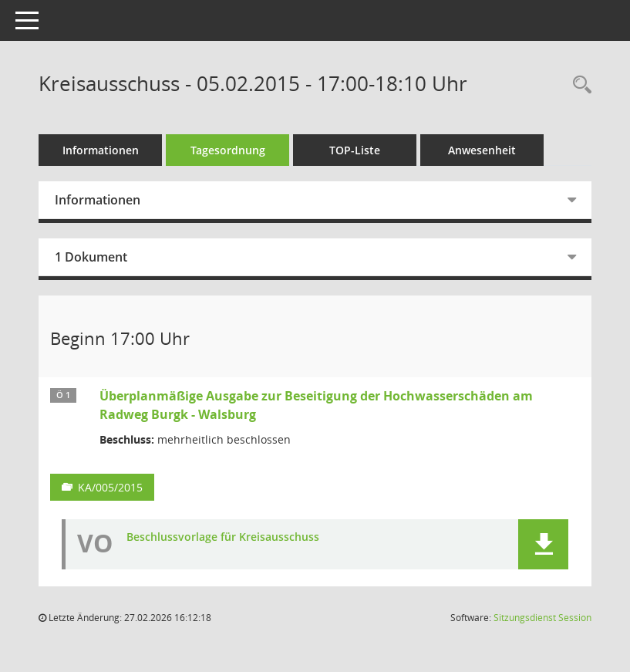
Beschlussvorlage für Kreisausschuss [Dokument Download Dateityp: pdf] (223, 537)
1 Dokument (91, 257)
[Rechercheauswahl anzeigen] (578, 85)
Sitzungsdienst (542, 618)
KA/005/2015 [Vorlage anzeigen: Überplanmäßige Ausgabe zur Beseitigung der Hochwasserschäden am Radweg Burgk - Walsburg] (110, 487)
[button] (543, 544)
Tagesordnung (228, 150)
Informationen (101, 150)
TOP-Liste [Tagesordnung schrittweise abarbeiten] (355, 150)
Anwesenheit (482, 150)
